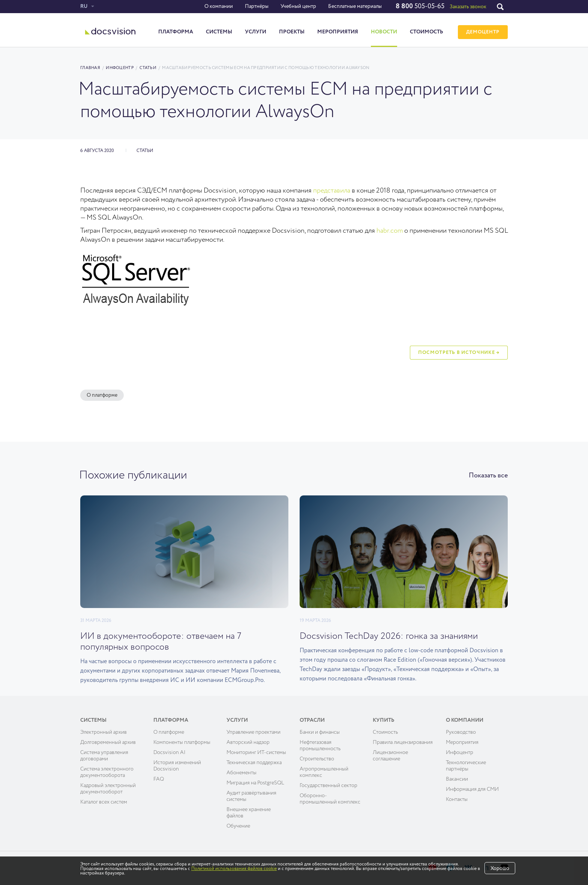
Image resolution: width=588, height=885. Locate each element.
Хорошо (500, 868)
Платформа (176, 32)
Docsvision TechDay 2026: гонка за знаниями (389, 636)
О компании (219, 6)
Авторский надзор (248, 742)
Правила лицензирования (403, 742)
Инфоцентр (120, 68)
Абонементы (241, 773)
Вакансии (457, 779)
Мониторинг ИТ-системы (256, 753)
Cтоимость (385, 732)
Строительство (317, 759)
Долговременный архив (108, 742)
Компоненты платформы (182, 742)
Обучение (238, 826)
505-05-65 (420, 6)
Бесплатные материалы (355, 6)
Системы (219, 32)
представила (332, 191)
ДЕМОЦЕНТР (483, 32)
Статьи (148, 68)
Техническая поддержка (254, 763)
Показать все (488, 476)
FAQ (159, 779)
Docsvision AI (169, 753)
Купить (384, 720)
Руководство (461, 732)
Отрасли (312, 720)
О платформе (102, 395)
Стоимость (427, 32)
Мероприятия (338, 32)
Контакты (457, 799)
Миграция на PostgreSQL (255, 783)
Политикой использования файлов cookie (234, 869)
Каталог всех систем (104, 802)
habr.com (390, 231)
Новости (384, 32)
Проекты (292, 32)
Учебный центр (298, 6)
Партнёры (257, 6)
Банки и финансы (320, 732)
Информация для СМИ (472, 789)
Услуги (256, 32)
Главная (90, 68)
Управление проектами (253, 732)
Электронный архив (103, 732)
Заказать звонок (468, 7)
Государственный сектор (328, 786)
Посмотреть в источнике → (459, 353)
